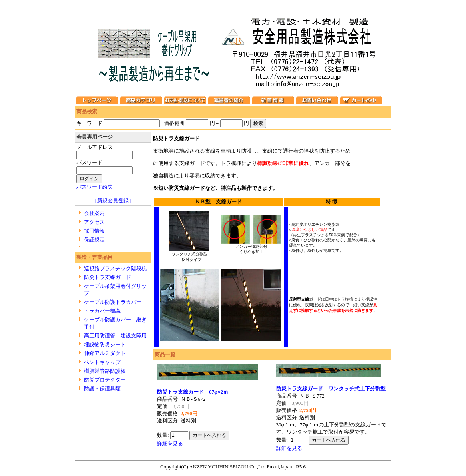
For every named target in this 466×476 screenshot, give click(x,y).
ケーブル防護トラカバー (113, 302)
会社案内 (94, 213)
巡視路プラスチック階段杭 (115, 268)
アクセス (94, 222)
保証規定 (94, 240)
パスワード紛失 (95, 187)
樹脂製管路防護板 (105, 371)
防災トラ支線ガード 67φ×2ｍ (195, 392)
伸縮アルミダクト (105, 353)
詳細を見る (170, 443)
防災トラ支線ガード (107, 277)
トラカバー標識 (102, 311)
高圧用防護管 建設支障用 (115, 336)
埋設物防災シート (105, 344)
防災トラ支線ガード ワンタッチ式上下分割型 (331, 389)
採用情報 (94, 231)
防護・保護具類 (102, 389)
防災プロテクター (105, 380)
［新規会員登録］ (113, 200)
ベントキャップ (102, 362)
